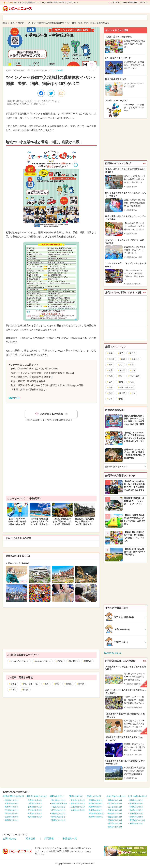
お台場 (111, 359)
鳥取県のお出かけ (115, 810)
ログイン (144, 3)
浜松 (56, 684)
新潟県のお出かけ (35, 807)
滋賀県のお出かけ (96, 817)
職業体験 (88, 661)
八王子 (121, 370)
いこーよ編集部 (57, 70)
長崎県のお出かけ (136, 807)
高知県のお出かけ (115, 820)
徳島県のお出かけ (115, 827)
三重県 (13, 690)
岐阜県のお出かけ (78, 804)
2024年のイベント (43, 661)
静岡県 (25, 690)
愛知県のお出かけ (78, 800)
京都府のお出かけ (96, 804)
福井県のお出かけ (35, 817)
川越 (133, 393)
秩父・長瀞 (134, 376)
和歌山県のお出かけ (96, 813)
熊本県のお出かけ (136, 810)
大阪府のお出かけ (96, 800)
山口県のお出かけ (115, 807)
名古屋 (13, 684)
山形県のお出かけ (12, 817)
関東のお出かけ (57, 796)
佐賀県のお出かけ (136, 804)
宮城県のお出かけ (12, 804)
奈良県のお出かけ (96, 810)
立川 (120, 376)
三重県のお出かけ (78, 807)
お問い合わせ (10, 838)
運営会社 (31, 838)
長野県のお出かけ (35, 800)
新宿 (110, 370)
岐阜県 (80, 684)
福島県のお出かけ (12, 820)
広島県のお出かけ (115, 800)
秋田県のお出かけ (12, 813)
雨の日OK (74, 661)
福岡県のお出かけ (136, 800)
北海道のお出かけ (12, 800)
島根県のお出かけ (115, 813)
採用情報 (49, 838)
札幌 (110, 376)
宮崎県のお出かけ (136, 817)
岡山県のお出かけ (115, 804)
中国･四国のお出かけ (116, 796)
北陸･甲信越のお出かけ (37, 796)
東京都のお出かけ (58, 800)
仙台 (110, 365)
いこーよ (10, 3)
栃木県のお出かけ (58, 817)
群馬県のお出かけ (58, 813)
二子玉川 (134, 359)
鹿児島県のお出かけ (137, 820)
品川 (120, 365)
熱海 (46, 684)
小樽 (110, 399)
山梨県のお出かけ (35, 804)
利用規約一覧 (70, 838)
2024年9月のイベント (20, 661)
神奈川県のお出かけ (59, 804)
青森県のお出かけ (12, 807)
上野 (110, 382)
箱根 (131, 382)
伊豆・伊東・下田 (30, 684)
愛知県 (68, 684)
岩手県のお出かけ (12, 810)
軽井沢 (121, 393)
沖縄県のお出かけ (136, 823)
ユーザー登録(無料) (130, 3)
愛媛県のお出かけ (115, 817)
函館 (110, 393)
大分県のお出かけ (136, 813)
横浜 (110, 353)
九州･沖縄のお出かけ (137, 796)
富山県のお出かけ (35, 813)
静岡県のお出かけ (78, 810)
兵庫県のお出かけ (96, 807)
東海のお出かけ (76, 796)
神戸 (120, 353)
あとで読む (115, 3)
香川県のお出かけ (115, 823)
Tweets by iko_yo (113, 653)
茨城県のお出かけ (58, 820)
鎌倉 (120, 382)
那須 (122, 359)
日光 (131, 365)
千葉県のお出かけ (58, 807)
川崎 (133, 370)
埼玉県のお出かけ (58, 810)
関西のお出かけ (94, 796)
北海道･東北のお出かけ (13, 796)
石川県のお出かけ (35, 810)
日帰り (60, 661)
